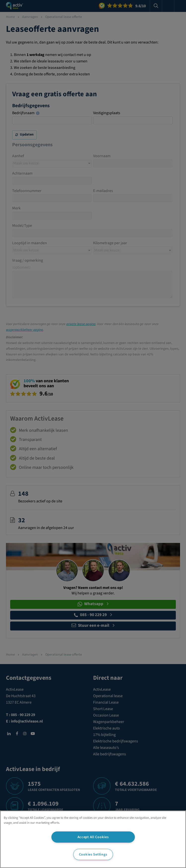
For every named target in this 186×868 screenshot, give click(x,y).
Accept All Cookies (93, 837)
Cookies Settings (93, 854)
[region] (93, 839)
